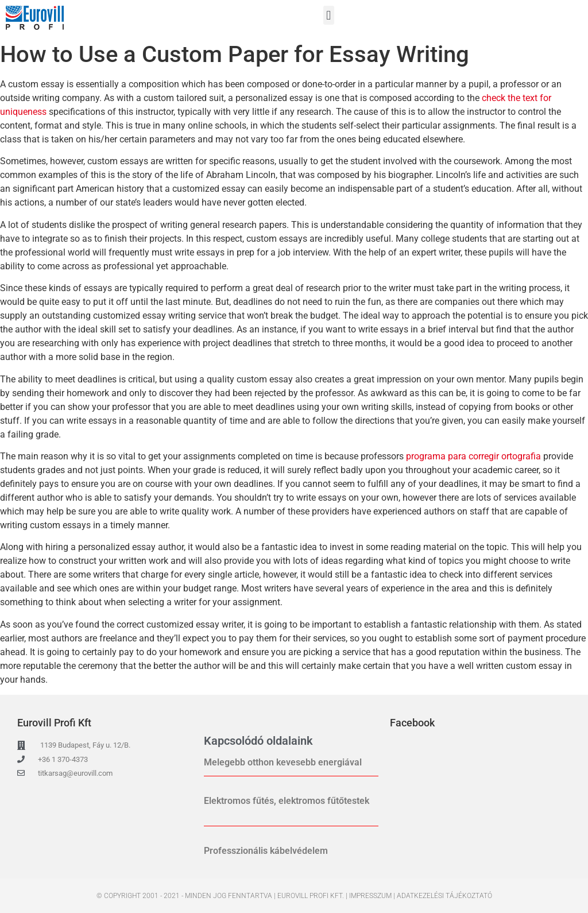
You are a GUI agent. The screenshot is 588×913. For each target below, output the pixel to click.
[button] (329, 15)
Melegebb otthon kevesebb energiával (283, 762)
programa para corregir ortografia (473, 456)
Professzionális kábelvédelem (266, 851)
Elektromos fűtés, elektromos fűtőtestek (287, 801)
